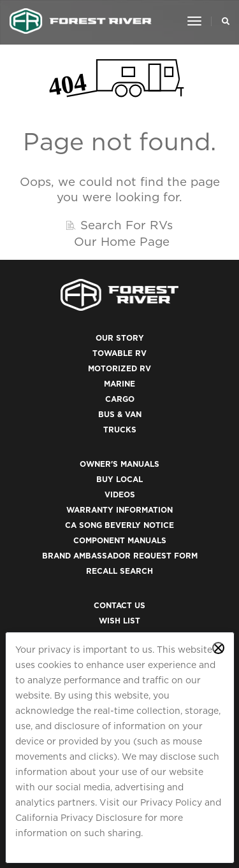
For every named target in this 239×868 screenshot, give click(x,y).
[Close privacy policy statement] (218, 648)
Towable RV (119, 353)
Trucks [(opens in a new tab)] (120, 430)
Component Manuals (120, 540)
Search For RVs (127, 225)
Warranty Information (119, 510)
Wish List (119, 621)
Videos (120, 494)
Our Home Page (122, 241)
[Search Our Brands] (222, 21)
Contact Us (119, 605)
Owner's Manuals (119, 464)
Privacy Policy (171, 802)
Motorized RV (119, 368)
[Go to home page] (81, 21)
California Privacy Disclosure (79, 818)
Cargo (120, 399)
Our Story (120, 338)
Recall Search (119, 571)
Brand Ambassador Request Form (120, 556)
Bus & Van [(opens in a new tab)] (120, 414)
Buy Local (119, 479)
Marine (119, 384)
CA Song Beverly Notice (119, 525)
